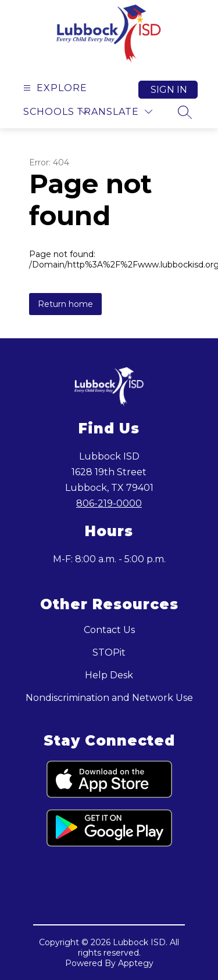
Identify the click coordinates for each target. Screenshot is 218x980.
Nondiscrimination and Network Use (109, 698)
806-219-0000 (109, 503)
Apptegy (136, 963)
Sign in (169, 90)
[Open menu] (54, 88)
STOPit (109, 652)
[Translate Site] (115, 112)
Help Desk (109, 675)
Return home (65, 304)
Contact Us (109, 630)
